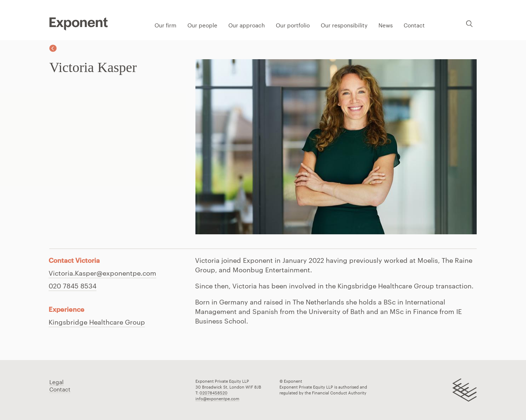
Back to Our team (53, 48)
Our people (202, 25)
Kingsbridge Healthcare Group (97, 322)
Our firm (165, 25)
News (386, 25)
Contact (414, 25)
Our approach (247, 25)
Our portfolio (293, 25)
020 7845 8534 (73, 286)
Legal (56, 382)
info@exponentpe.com (217, 399)
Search (469, 24)
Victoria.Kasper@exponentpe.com (102, 273)
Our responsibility (344, 25)
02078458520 (214, 393)
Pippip (79, 24)
